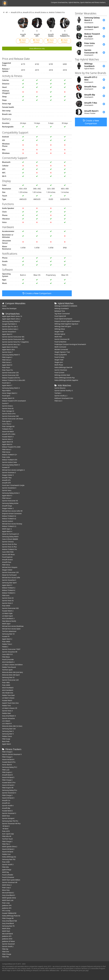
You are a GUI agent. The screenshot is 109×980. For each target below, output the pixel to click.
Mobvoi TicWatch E (9, 590)
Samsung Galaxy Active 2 (11, 493)
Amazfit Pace (7, 562)
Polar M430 (6, 606)
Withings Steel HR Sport (63, 326)
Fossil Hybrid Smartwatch (63, 319)
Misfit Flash (6, 931)
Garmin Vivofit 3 (8, 864)
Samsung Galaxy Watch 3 (11, 465)
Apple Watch (6, 744)
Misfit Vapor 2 (7, 529)
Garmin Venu (7, 490)
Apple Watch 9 (7, 334)
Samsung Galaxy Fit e (10, 790)
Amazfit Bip (6, 808)
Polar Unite (6, 457)
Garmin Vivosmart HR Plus (11, 823)
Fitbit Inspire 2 (7, 772)
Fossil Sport (6, 396)
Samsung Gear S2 (8, 677)
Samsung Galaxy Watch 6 (11, 321)
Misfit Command (60, 347)
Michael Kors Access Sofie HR (12, 511)
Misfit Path (58, 337)
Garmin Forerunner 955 (10, 375)
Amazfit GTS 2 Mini (9, 434)
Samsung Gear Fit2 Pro (10, 821)
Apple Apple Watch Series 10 (12, 316)
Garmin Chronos (8, 542)
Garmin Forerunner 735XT (11, 649)
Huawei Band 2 (7, 811)
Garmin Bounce (60, 388)
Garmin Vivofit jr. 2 (61, 396)
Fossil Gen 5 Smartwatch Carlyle (13, 485)
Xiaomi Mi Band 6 (8, 759)
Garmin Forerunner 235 (10, 572)
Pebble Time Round (9, 667)
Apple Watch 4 (7, 531)
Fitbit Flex (5, 957)
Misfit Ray (6, 872)
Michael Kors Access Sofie (11, 578)
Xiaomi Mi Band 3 (8, 798)
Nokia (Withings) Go (9, 857)
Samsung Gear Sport (9, 583)
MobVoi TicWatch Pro (10, 549)
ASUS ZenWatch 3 (8, 618)
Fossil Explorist (7, 557)
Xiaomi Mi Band (8, 852)
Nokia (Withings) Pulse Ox (11, 916)
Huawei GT (6, 467)
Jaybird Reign (7, 870)
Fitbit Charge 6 (7, 752)
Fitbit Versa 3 (7, 449)
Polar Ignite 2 (7, 421)
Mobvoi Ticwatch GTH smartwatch (14, 401)
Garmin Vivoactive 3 (9, 580)
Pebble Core (6, 854)
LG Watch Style (7, 613)
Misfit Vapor (6, 624)
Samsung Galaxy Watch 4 (11, 388)
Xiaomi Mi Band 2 (8, 849)
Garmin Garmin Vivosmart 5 (12, 754)
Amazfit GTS (6, 480)
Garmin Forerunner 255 (10, 373)
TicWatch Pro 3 (7, 429)
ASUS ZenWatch (8, 690)
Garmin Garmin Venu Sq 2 (11, 344)
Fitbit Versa (6, 565)
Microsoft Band (7, 934)
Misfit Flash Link (8, 900)
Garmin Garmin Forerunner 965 (13, 337)
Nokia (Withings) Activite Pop (65, 378)
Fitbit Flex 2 (6, 844)
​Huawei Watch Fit (8, 398)
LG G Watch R (7, 724)
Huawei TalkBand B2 (9, 913)
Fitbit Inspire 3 (7, 357)
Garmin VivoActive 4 (9, 488)
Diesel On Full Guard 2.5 (11, 534)
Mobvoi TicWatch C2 (9, 526)
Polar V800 (6, 683)
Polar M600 (6, 642)
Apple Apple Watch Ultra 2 (11, 319)
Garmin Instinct (8, 521)
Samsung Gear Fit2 (9, 859)
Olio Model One (8, 693)
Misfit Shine (6, 929)
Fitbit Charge (7, 954)
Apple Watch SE (8, 442)
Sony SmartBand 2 (9, 895)
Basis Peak (6, 741)
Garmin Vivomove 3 (9, 472)
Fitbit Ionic (6, 595)
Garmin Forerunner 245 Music (13, 419)
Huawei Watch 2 (8, 611)
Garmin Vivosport (8, 818)
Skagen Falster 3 (8, 475)
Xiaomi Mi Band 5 (8, 777)
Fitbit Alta (5, 867)
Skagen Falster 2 (8, 508)
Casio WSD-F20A (8, 552)
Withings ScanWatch (62, 308)
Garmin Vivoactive (8, 718)
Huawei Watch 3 (8, 437)
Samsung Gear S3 (8, 634)
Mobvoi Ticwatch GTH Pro (11, 378)
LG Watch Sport (8, 616)
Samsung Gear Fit (8, 926)
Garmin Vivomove (61, 370)
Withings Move (60, 329)
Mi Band (5, 829)
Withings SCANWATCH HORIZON (66, 306)
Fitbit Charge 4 (7, 780)
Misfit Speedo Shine (9, 898)
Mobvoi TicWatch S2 (9, 516)
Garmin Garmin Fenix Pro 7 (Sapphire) (15, 342)
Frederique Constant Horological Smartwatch (70, 344)
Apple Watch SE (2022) (10, 347)
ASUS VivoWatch (8, 688)
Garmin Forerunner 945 (10, 416)
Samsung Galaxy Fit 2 (10, 767)
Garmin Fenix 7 (7, 352)
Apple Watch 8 (7, 365)
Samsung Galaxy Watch (10, 537)
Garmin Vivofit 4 (8, 806)
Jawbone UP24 (7, 939)
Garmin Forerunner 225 (10, 680)
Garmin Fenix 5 (7, 603)
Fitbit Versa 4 (7, 360)
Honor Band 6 (7, 765)
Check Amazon (23, 41)
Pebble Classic (7, 736)
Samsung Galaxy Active (10, 503)
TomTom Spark (7, 670)
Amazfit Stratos (7, 560)
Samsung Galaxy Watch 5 (11, 355)
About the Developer (9, 308)
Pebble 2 (5, 647)
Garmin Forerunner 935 (10, 608)
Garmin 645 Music (8, 554)
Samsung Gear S (8, 734)
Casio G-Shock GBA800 (10, 539)
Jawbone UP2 (7, 908)
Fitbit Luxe (6, 770)
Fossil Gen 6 (6, 383)
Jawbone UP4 (7, 905)
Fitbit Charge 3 (7, 795)
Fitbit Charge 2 (7, 841)
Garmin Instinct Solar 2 (10, 329)
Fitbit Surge (6, 739)
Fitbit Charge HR (8, 918)
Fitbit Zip (5, 949)
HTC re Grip (6, 911)
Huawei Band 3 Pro (9, 783)
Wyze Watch (6, 391)
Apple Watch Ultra (8, 350)
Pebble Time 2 (7, 644)
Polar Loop (6, 903)
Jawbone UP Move (8, 941)
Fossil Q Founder (8, 659)
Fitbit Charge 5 (7, 757)
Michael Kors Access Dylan (11, 629)
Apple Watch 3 (7, 585)
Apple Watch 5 (7, 496)
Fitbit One (6, 952)
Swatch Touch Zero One (10, 703)
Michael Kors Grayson (10, 567)
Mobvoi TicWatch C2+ (10, 455)
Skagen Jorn (59, 362)
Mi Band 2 (6, 826)
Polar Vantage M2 (8, 426)
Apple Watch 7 (7, 385)
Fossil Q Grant (59, 373)
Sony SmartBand (8, 923)
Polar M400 (6, 685)
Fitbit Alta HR (7, 836)
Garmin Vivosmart (8, 944)
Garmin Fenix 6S (8, 408)
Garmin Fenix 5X (8, 598)
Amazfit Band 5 (7, 775)
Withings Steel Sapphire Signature (66, 324)
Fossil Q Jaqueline (61, 355)
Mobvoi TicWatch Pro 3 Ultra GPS (14, 380)
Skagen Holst (59, 332)
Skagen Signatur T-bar (62, 352)
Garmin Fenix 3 (7, 711)
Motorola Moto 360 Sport (11, 675)
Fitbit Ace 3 (58, 401)
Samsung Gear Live (9, 729)
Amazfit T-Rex (7, 478)
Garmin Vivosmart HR (10, 882)
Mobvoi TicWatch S (9, 593)
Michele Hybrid (60, 334)
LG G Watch (6, 721)
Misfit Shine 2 (7, 885)
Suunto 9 (5, 403)
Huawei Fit (6, 636)
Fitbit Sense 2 (7, 362)
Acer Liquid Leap (8, 834)
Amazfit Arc (6, 803)
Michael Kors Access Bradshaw (13, 626)
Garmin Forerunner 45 (10, 501)
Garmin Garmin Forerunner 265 (13, 339)
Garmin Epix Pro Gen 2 (10, 327)
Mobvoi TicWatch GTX (10, 460)
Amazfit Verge (7, 506)
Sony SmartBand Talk (10, 921)
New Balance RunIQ (9, 621)
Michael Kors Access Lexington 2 (13, 470)
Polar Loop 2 (6, 888)
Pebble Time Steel (8, 695)
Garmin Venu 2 (7, 439)
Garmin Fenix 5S (8, 601)
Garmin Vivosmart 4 (9, 793)
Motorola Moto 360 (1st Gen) (12, 726)
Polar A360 (6, 862)
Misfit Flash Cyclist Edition (11, 880)
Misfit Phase (59, 365)
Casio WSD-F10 (7, 654)
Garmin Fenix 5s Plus (9, 547)
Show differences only (37, 49)
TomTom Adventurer (9, 631)
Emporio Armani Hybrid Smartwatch (67, 321)
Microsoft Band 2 (8, 893)
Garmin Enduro (8, 406)
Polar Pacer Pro (8, 370)
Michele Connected (61, 349)
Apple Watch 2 (7, 639)
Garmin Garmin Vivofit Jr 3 (64, 391)
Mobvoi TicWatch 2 (9, 588)
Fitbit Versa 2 (7, 498)
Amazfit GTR (6, 483)
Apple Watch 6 (7, 444)
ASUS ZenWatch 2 (8, 662)
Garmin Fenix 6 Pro (9, 414)
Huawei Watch (7, 700)
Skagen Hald (59, 360)
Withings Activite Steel (62, 375)
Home (4, 306)
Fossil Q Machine (60, 342)
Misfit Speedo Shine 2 (10, 847)
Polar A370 (6, 831)
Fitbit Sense (6, 452)
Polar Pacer (6, 367)
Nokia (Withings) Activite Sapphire (66, 380)
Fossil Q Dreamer (8, 877)
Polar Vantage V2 (8, 411)
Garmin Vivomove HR (62, 339)
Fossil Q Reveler (8, 875)
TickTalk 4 (58, 393)
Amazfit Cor (6, 800)
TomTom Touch (7, 839)
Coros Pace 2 (7, 424)
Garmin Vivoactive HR (10, 652)
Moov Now (6, 890)
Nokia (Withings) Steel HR (63, 367)
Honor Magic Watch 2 (10, 393)
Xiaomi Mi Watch (8, 432)
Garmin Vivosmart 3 (9, 813)
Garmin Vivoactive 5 (9, 332)
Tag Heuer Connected (62, 314)
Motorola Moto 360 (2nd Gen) (12, 672)
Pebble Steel (6, 713)
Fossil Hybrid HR (60, 316)
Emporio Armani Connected (12, 513)
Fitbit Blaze (6, 657)
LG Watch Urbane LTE (10, 708)
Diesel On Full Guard (9, 575)
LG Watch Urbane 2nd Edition (12, 665)
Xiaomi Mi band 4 (8, 785)
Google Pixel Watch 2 (9, 324)
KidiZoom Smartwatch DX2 (64, 398)
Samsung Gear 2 (8, 731)
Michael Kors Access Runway (12, 524)
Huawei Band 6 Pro (9, 762)
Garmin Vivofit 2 (8, 946)
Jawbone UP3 (7, 936)
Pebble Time (6, 706)
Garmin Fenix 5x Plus (9, 544)
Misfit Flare (6, 816)
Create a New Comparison (37, 293)
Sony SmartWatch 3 (9, 716)
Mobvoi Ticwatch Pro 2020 (11, 447)
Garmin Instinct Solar (10, 462)
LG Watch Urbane (8, 698)
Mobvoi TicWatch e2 (9, 519)
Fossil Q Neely (59, 357)
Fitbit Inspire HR (8, 788)
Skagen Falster (7, 570)
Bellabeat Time (60, 311)
